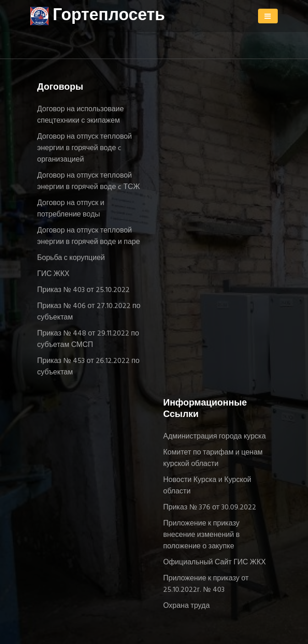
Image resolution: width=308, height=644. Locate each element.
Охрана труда (187, 606)
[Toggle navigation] (268, 16)
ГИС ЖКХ (53, 274)
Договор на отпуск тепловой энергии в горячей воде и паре (88, 236)
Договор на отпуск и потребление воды (71, 209)
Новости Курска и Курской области (207, 486)
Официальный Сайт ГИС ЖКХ (214, 563)
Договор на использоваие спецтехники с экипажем (80, 115)
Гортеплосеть (98, 16)
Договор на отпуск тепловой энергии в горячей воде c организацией (85, 148)
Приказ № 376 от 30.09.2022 (210, 508)
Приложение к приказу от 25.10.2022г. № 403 (206, 584)
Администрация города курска (214, 437)
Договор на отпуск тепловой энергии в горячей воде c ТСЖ (88, 181)
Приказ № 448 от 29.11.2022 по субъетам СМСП (88, 339)
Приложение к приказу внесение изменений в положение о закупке (201, 535)
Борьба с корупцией (71, 258)
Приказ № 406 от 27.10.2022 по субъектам (89, 312)
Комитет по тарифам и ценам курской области (213, 458)
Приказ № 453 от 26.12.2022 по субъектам (88, 367)
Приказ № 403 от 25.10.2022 (83, 290)
